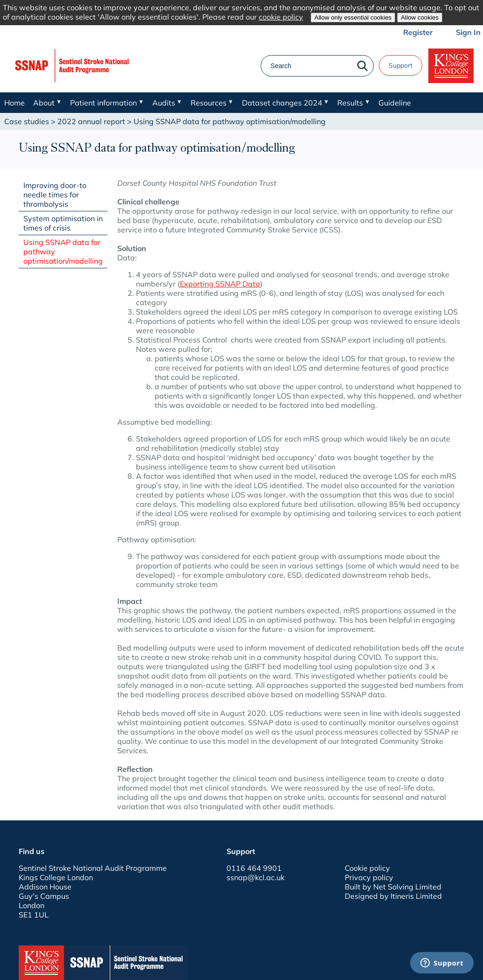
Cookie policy (367, 868)
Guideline (395, 103)
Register (418, 32)
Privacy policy (369, 877)
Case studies (27, 121)
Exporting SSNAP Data (220, 284)
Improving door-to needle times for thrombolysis (55, 195)
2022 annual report (91, 121)
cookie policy (281, 17)
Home (14, 103)
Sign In (468, 32)
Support (401, 65)
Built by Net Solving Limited (393, 887)
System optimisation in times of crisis (63, 223)
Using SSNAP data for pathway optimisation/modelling (63, 252)
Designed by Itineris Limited (393, 896)
